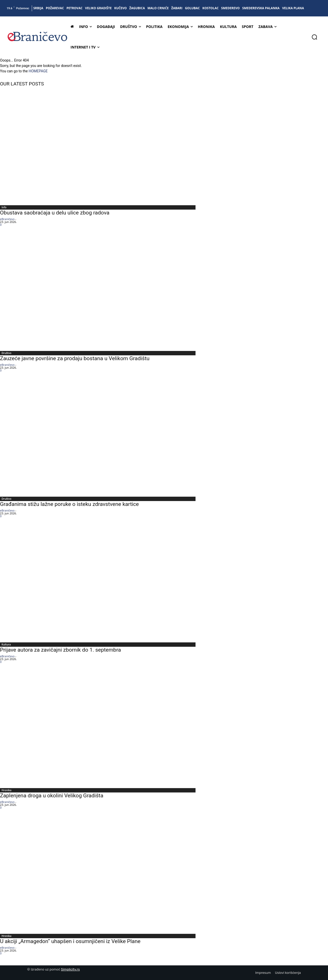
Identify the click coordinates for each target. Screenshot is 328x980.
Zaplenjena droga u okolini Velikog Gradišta (52, 796)
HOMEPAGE (38, 71)
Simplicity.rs (70, 969)
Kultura (6, 644)
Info (4, 207)
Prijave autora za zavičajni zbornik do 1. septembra (60, 650)
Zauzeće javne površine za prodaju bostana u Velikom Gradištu (75, 358)
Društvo (6, 353)
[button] (314, 37)
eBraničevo (7, 219)
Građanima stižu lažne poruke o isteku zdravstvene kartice (69, 504)
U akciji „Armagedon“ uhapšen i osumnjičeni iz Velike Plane (70, 941)
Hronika (7, 790)
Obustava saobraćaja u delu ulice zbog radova (55, 213)
